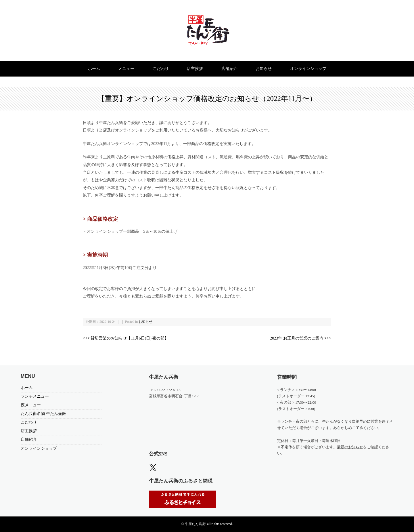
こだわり (161, 69)
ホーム (94, 69)
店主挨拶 (195, 69)
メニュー (126, 69)
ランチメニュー (35, 396)
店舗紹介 (229, 69)
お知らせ (264, 69)
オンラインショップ (308, 69)
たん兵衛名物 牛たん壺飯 (43, 414)
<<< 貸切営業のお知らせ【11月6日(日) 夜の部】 (126, 338)
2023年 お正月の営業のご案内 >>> (301, 338)
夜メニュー (31, 405)
